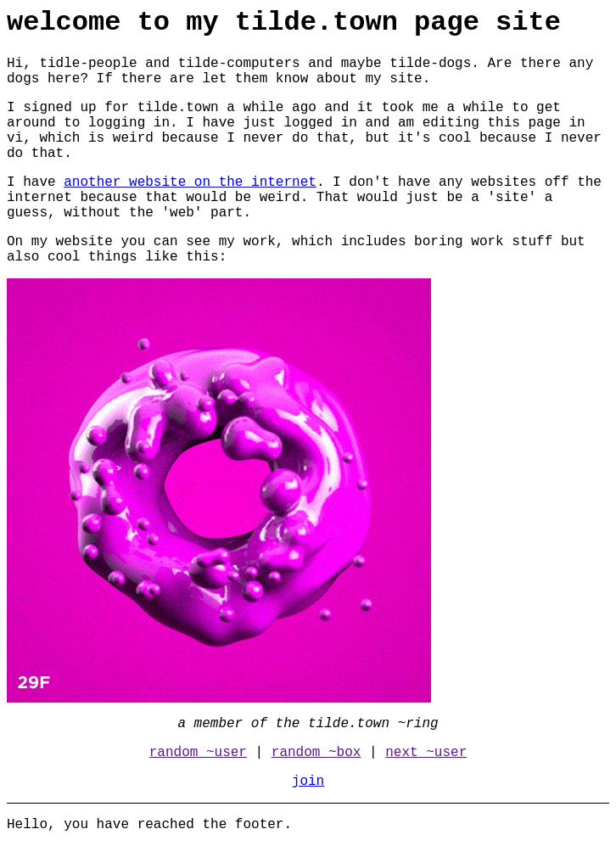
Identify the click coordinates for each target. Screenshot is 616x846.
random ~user (198, 753)
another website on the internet (190, 182)
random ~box (316, 753)
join (308, 782)
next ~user (426, 753)
